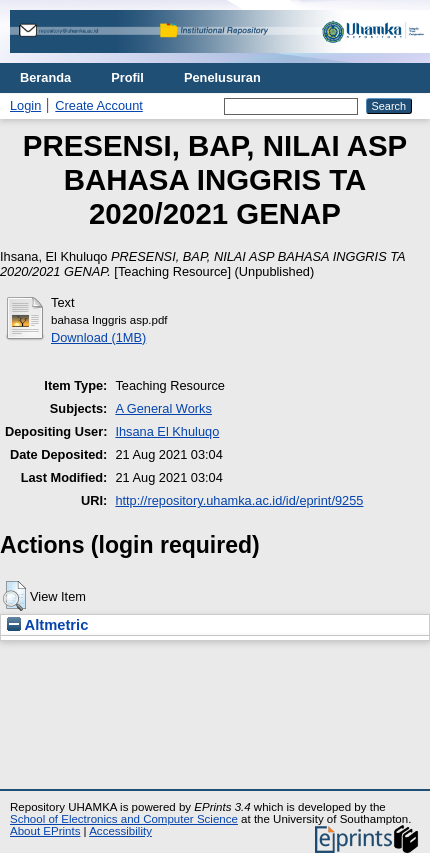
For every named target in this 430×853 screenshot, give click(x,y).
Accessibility (120, 831)
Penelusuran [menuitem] (222, 77)
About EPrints (45, 831)
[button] (14, 596)
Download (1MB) (98, 337)
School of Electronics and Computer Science (124, 819)
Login (25, 105)
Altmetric (47, 625)
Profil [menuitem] (127, 77)
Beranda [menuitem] (45, 77)
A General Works (163, 408)
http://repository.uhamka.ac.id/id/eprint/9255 (239, 500)
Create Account (99, 105)
